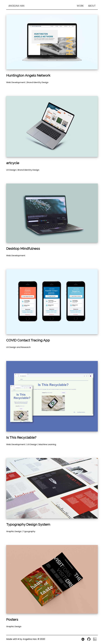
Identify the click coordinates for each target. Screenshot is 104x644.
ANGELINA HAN (16, 6)
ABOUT (92, 6)
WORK (80, 6)
